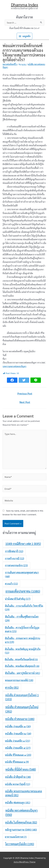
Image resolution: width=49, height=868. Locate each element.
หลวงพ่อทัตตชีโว (10, 64)
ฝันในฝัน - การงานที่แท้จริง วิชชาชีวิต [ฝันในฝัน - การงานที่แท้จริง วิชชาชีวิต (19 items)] (24, 608)
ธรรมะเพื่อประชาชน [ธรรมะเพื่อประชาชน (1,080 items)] (23, 591)
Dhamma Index (25, 5)
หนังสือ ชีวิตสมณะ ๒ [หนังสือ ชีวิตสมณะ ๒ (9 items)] (17, 762)
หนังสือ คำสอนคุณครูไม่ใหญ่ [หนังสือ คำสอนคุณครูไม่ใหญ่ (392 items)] (22, 709)
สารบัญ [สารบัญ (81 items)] (12, 687)
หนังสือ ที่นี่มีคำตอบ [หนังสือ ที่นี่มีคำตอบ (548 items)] (21, 769)
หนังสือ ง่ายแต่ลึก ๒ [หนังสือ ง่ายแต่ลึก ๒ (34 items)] (18, 734)
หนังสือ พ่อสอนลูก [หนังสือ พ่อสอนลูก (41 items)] (18, 802)
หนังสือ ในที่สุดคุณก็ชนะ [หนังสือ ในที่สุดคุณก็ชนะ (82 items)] (21, 822)
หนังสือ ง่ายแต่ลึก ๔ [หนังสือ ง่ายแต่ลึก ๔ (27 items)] (18, 748)
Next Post (25, 402)
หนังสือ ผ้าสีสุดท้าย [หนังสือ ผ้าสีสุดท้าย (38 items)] (18, 777)
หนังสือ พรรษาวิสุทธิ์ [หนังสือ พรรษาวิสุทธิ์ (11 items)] (18, 784)
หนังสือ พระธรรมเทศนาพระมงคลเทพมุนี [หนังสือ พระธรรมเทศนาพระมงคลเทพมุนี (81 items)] (24, 793)
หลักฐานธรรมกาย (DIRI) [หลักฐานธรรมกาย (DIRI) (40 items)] (21, 830)
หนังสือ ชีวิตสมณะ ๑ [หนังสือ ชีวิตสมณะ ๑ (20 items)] (18, 755)
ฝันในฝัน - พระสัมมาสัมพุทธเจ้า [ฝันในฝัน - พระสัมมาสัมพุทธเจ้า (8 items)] (22, 666)
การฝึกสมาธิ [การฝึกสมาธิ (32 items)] (14, 551)
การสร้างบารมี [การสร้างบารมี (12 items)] (15, 558)
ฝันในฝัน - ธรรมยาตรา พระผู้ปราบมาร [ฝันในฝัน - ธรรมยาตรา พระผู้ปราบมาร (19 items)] (23, 640)
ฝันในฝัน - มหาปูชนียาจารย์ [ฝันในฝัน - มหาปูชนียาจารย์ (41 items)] (23, 673)
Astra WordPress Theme (25, 862)
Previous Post (25, 393)
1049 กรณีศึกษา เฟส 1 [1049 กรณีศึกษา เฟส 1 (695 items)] (23, 544)
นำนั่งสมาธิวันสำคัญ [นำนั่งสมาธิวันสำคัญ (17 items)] (18, 599)
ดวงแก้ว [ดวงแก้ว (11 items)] (11, 584)
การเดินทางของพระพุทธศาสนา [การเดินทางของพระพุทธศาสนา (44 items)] (22, 574)
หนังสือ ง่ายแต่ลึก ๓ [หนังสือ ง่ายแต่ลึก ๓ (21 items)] (17, 741)
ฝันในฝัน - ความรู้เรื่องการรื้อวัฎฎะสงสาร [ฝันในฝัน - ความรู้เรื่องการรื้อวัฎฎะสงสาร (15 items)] (22, 629)
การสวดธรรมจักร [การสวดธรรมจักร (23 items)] (16, 565)
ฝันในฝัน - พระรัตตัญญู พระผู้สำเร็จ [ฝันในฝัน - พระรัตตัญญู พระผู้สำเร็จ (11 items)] (23, 651)
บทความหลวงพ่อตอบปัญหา (15, 366)
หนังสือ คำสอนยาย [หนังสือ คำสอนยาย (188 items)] (20, 719)
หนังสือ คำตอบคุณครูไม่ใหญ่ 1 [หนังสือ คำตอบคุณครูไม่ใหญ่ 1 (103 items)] (22, 697)
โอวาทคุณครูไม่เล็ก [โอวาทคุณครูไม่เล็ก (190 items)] (20, 844)
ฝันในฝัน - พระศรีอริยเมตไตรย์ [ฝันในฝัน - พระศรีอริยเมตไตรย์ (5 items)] (21, 659)
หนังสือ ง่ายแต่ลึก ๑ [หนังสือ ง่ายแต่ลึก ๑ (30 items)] (18, 726)
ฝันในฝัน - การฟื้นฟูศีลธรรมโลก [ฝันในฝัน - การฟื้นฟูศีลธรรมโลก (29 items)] (22, 618)
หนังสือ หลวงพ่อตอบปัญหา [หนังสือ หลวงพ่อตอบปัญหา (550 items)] (21, 812)
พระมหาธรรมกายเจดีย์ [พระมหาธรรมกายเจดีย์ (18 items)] (19, 680)
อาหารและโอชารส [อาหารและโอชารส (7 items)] (16, 837)
